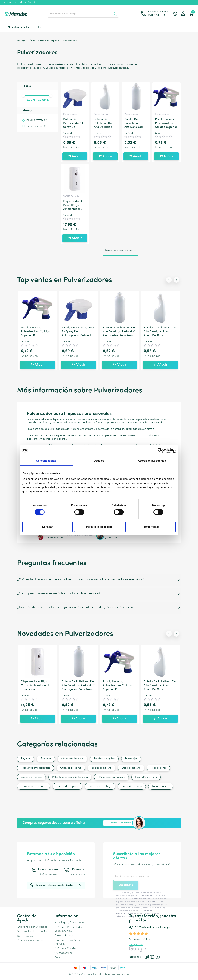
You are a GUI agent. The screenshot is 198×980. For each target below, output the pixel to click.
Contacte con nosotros (30, 941)
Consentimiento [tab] (46, 461)
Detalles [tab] (99, 461)
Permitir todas (151, 527)
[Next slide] (176, 280)
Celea (58, 958)
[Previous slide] (169, 280)
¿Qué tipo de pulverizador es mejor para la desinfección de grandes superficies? (99, 608)
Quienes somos (63, 953)
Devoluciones (25, 936)
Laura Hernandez (55, 538)
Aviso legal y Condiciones (69, 923)
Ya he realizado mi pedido (33, 932)
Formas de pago (64, 936)
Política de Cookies (65, 949)
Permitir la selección (99, 527)
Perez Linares (36, 126)
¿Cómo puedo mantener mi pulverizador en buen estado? (99, 594)
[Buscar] (83, 14)
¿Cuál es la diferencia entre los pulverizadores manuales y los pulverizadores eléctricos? (99, 580)
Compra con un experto (120, 823)
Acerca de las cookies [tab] (152, 461)
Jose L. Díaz (111, 538)
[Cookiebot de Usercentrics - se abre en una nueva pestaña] (160, 451)
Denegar (47, 527)
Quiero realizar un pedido (32, 927)
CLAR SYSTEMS (37, 121)
